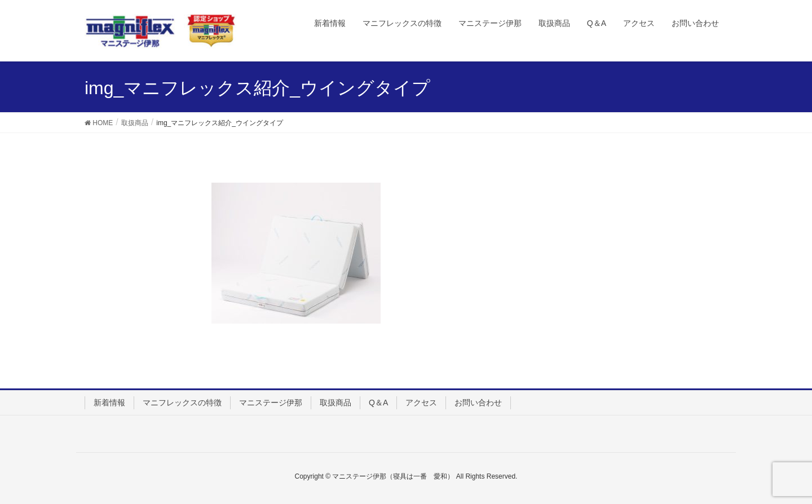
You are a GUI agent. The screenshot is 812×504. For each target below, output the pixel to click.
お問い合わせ (478, 403)
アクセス (421, 403)
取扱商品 (336, 403)
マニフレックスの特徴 (182, 403)
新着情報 (109, 403)
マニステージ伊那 (271, 403)
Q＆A (378, 403)
